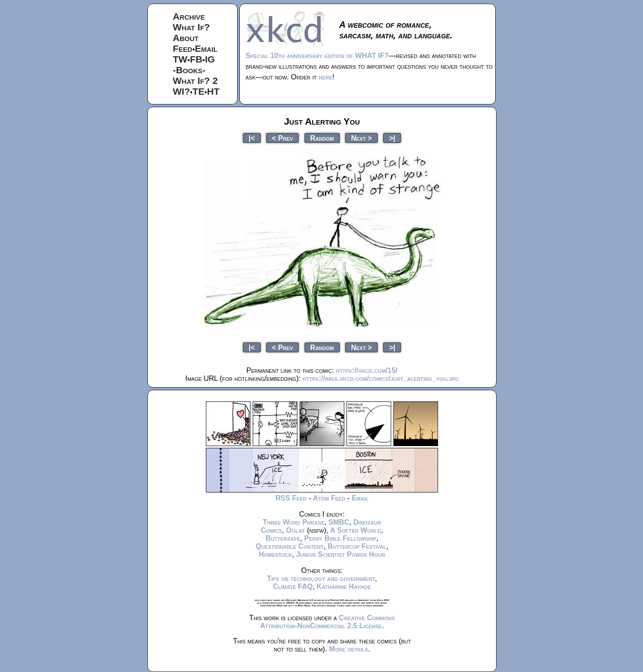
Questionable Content (290, 546)
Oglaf (296, 530)
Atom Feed (329, 498)
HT (213, 91)
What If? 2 (195, 81)
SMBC (339, 522)
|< (252, 138)
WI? (181, 91)
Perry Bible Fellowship (340, 538)
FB (196, 59)
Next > (361, 138)
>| (392, 138)
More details (349, 649)
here (326, 77)
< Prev (282, 138)
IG (210, 59)
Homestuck (276, 554)
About (186, 38)
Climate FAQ (293, 586)
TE (198, 91)
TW (180, 59)
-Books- (189, 70)
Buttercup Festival (357, 546)
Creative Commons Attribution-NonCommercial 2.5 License (327, 622)
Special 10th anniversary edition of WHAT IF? (317, 56)
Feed (183, 48)
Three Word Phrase (293, 522)
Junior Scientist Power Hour (340, 554)
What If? (191, 27)
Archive (189, 16)
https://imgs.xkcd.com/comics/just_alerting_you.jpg (381, 378)
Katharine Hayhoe (344, 586)
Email (206, 48)
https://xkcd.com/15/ (367, 370)
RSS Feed (291, 498)
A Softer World (355, 530)
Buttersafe (283, 538)
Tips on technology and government (321, 578)
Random (322, 138)
